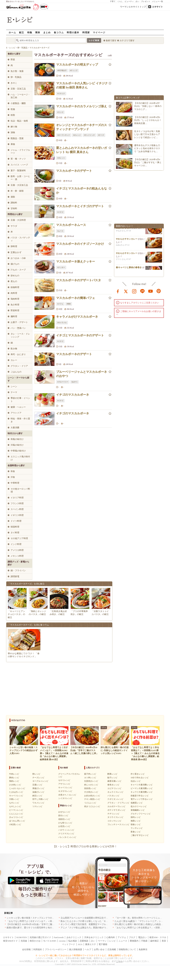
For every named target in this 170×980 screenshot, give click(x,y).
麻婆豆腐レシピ (114, 781)
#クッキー (61, 267)
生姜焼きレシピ (91, 781)
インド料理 (16, 544)
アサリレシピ (64, 784)
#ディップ (74, 70)
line (142, 291)
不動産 (144, 941)
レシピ (112, 941)
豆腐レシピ (37, 785)
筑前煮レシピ (90, 788)
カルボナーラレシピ (116, 806)
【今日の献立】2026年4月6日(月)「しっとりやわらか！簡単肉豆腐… (148, 120)
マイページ (99, 32)
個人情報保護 (76, 949)
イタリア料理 (17, 498)
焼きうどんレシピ (92, 806)
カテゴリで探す (127, 40)
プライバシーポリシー (56, 949)
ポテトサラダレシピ (116, 810)
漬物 (13, 132)
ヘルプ (88, 949)
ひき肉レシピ (15, 785)
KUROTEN (22, 937)
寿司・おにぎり (18, 354)
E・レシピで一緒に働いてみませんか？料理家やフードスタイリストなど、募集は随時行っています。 (85, 955)
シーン (14, 386)
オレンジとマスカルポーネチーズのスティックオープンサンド (82, 127)
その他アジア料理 (19, 538)
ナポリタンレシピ (115, 799)
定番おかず (16, 252)
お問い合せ (99, 949)
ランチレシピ (137, 828)
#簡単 (69, 304)
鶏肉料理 (15, 299)
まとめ (47, 32)
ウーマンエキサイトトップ (133, 7)
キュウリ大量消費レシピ (142, 792)
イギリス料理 (17, 515)
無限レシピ (136, 821)
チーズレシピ (38, 778)
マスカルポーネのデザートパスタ (79, 280)
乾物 (13, 109)
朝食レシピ (136, 824)
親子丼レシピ (90, 774)
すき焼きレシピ (91, 792)
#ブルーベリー (63, 382)
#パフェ (60, 304)
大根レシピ (14, 799)
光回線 (24, 941)
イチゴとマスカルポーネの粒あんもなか (82, 191)
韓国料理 (15, 527)
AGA (80, 944)
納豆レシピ (37, 796)
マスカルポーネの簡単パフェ (76, 298)
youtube (151, 291)
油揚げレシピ (38, 792)
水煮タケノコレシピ (67, 795)
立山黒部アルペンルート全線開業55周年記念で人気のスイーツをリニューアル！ (99, 918)
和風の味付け (17, 439)
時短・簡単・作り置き (20, 420)
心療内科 (111, 937)
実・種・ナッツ (18, 159)
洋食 (13, 477)
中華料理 (15, 483)
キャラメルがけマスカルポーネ (77, 317)
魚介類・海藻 (17, 71)
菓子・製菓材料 (18, 171)
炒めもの (15, 276)
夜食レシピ (136, 832)
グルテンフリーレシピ (141, 814)
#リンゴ (60, 112)
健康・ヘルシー (18, 407)
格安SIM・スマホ (158, 937)
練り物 (14, 127)
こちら (119, 961)
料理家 (86, 32)
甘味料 (14, 208)
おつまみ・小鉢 (18, 258)
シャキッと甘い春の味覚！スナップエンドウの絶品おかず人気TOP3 (39, 918)
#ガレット (61, 158)
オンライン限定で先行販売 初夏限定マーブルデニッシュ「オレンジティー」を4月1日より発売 (107, 924)
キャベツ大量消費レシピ (142, 785)
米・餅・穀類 (17, 191)
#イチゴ (60, 212)
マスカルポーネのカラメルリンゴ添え (82, 106)
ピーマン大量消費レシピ (142, 788)
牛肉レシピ (14, 774)
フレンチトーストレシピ (118, 824)
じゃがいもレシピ (17, 788)
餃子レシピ (112, 778)
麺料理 (14, 316)
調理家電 (15, 576)
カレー (14, 360)
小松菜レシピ (15, 824)
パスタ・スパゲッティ (20, 239)
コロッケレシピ (114, 821)
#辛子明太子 (62, 70)
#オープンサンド (64, 135)
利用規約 (38, 949)
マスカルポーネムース (71, 225)
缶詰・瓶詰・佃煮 (19, 121)
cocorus (62, 941)
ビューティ (129, 1)
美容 (164, 941)
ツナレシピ (37, 806)
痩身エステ (91, 944)
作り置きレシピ (138, 774)
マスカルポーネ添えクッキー (76, 262)
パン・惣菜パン (18, 328)
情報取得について (127, 949)
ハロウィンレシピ (66, 830)
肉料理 (14, 293)
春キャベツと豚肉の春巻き (129, 269)
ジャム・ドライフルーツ (20, 151)
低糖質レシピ (137, 803)
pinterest (159, 291)
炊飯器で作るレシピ (140, 796)
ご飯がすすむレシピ (140, 835)
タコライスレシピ (115, 817)
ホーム (12, 32)
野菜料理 (15, 310)
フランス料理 (17, 503)
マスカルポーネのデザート (74, 171)
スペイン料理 (17, 509)
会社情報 (26, 949)
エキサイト (157, 7)
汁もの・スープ (18, 270)
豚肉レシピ (14, 778)
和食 (13, 471)
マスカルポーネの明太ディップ (77, 65)
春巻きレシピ (113, 785)
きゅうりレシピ (16, 817)
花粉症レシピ (64, 819)
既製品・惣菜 (17, 138)
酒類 (13, 197)
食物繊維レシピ (138, 810)
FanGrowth (59, 937)
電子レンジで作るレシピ (142, 799)
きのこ (14, 83)
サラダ (14, 226)
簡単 (38, 32)
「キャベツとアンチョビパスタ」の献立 (16, 614)
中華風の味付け (18, 451)
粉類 (13, 115)
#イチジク (61, 93)
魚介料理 (15, 305)
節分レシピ (63, 816)
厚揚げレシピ (38, 788)
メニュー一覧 (158, 1)
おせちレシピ (64, 812)
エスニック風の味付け (20, 458)
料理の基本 (73, 32)
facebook (118, 291)
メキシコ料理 (17, 556)
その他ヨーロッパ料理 (20, 490)
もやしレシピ (15, 806)
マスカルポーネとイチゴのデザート (80, 206)
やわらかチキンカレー (127, 241)
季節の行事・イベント (20, 400)
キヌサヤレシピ (65, 791)
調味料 (14, 203)
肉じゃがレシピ (91, 785)
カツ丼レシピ (90, 778)
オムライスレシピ (115, 792)
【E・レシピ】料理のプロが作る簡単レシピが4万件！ (85, 846)
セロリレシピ (64, 780)
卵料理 (14, 246)
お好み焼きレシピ (92, 796)
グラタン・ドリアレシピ (118, 803)
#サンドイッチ (89, 135)
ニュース (123, 941)
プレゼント (146, 1)
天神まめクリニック (94, 937)
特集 (30, 32)
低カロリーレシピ (139, 806)
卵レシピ (36, 774)
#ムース (60, 231)
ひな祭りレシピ (65, 823)
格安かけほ (35, 941)
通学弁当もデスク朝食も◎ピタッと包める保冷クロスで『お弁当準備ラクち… (147, 148)
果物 (13, 144)
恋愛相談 (84, 941)
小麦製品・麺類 (18, 103)
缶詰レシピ (136, 781)
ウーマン (102, 941)
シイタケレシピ (65, 798)
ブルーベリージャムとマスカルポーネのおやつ (82, 374)
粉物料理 (15, 287)
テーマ (14, 392)
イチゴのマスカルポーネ (73, 395)
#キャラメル (62, 323)
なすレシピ (14, 803)
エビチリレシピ (114, 788)
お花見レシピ (64, 826)
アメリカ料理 (17, 550)
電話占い (142, 937)
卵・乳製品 (16, 77)
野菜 (13, 60)
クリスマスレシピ (66, 834)
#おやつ (74, 382)
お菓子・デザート (19, 322)
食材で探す (111, 40)
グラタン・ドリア (19, 366)
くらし (120, 1)
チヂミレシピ (113, 814)
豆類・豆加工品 (18, 89)
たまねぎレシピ (16, 792)
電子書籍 (103, 944)
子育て (113, 1)
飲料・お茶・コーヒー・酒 (20, 178)
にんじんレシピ (16, 814)
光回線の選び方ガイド (40, 937)
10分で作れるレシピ (140, 778)
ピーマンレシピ (16, 810)
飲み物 (14, 349)
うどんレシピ (90, 803)
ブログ (132, 937)
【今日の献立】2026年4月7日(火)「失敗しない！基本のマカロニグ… (148, 106)
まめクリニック (74, 937)
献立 (22, 32)
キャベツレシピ (16, 796)
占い (137, 1)
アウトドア (16, 413)
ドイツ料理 (16, 521)
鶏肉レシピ (14, 781)
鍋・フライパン (18, 570)
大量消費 (15, 428)
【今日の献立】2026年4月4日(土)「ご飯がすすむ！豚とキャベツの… (148, 162)
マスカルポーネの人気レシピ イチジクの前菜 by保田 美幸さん (82, 85)
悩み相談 (73, 941)
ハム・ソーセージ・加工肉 (20, 96)
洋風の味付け (17, 445)
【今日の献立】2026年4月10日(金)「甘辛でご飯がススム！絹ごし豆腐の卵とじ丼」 (47, 924)
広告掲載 (112, 949)
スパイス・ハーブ (19, 165)
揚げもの (15, 264)
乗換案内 (134, 941)
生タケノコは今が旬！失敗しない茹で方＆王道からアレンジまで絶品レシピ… (147, 134)
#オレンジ (77, 135)
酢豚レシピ (112, 774)
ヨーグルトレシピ (40, 781)
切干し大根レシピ (40, 799)
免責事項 (143, 949)
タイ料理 (15, 533)
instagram (134, 291)
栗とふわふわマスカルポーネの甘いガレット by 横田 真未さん (82, 150)
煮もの (14, 281)
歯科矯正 (155, 941)
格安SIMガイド (10, 941)
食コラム (59, 32)
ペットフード (69, 944)
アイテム (122, 937)
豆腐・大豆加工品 (19, 185)
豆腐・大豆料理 (18, 220)
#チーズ (101, 135)
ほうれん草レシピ (17, 821)
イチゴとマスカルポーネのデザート (80, 335)
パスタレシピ (113, 796)
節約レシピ (136, 817)
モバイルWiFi (50, 941)
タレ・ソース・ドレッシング (20, 335)
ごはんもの (16, 372)
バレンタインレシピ (67, 837)
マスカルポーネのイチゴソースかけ (80, 244)
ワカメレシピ (38, 803)
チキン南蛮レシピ (92, 799)
